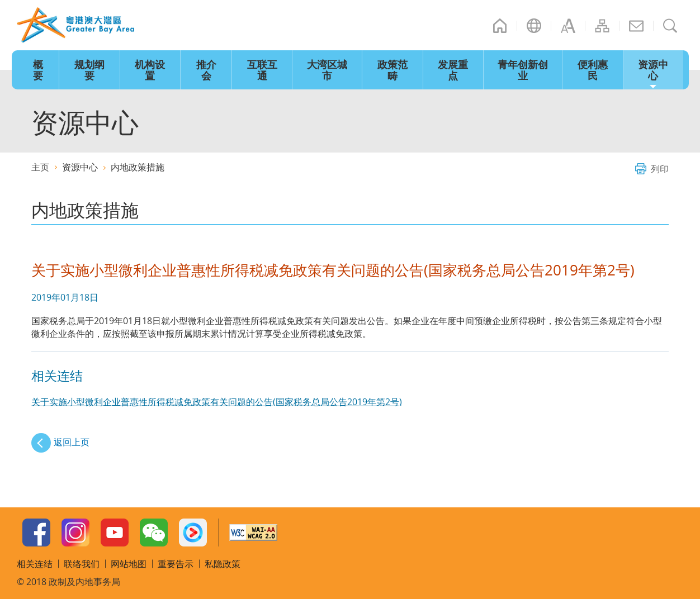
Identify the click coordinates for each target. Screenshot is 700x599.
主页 (500, 26)
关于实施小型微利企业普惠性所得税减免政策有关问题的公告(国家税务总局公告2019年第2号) (217, 402)
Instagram (75, 533)
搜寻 (670, 26)
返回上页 (72, 442)
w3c (253, 533)
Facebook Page (36, 533)
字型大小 (568, 26)
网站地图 (602, 26)
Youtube (115, 533)
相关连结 (35, 564)
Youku (193, 533)
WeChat (154, 533)
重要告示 (176, 564)
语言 (534, 26)
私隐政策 (223, 564)
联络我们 (636, 26)
